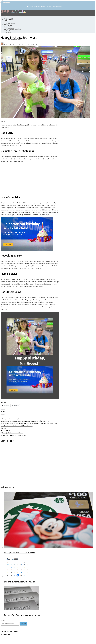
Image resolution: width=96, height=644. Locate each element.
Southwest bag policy (36, 421)
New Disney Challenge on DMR (13, 435)
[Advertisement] (30, 179)
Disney (9, 32)
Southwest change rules (14, 423)
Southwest (13, 421)
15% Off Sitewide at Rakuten (12, 433)
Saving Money (11, 27)
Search (3, 620)
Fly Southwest (45, 143)
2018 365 (7, 421)
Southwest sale (18, 426)
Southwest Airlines (23, 421)
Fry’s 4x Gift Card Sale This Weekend (20, 553)
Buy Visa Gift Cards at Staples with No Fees (23, 615)
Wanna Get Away (28, 426)
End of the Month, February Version (20, 582)
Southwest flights (45, 423)
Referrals (7, 35)
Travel (9, 31)
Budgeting (10, 25)
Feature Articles (11, 23)
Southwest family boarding (31, 423)
